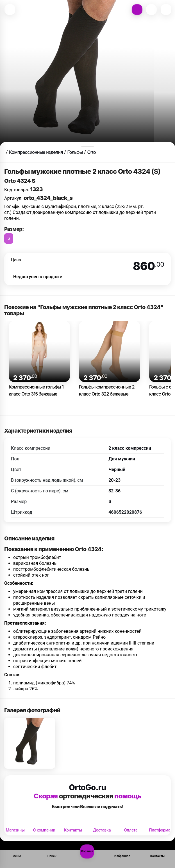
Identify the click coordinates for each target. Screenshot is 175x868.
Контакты (73, 830)
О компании (44, 830)
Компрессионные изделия (36, 152)
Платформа (160, 830)
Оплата (131, 830)
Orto (91, 152)
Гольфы (75, 152)
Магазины (15, 830)
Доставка (102, 830)
